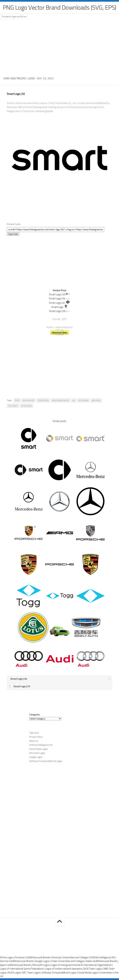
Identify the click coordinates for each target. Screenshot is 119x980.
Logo (31, 78)
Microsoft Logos (37, 753)
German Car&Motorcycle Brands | (18, 961)
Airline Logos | (8, 957)
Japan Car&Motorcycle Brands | (16, 965)
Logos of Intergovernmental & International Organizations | (82, 965)
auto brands (28, 400)
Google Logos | (43, 961)
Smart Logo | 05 (57, 311)
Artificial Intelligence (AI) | (103, 957)
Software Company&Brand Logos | (60, 973)
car (74, 400)
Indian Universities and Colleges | (68, 961)
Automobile (43, 400)
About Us (34, 741)
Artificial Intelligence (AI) (41, 745)
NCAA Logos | (15, 973)
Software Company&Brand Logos (46, 761)
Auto (17, 400)
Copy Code (13, 234)
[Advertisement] (59, 47)
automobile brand (60, 400)
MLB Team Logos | (94, 969)
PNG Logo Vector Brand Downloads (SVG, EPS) (60, 8)
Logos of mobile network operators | (64, 969)
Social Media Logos (39, 749)
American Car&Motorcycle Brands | (33, 957)
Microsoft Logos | (42, 965)
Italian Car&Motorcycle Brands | (102, 961)
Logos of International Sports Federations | (23, 969)
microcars (13, 406)
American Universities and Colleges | (71, 957)
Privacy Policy (36, 737)
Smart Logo (57, 307)
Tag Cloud (34, 733)
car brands (83, 400)
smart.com (26, 406)
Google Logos (36, 757)
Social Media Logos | (89, 973)
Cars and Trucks (15, 78)
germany (96, 400)
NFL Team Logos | (32, 973)
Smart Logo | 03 (57, 294)
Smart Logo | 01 (57, 303)
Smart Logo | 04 (57, 298)
